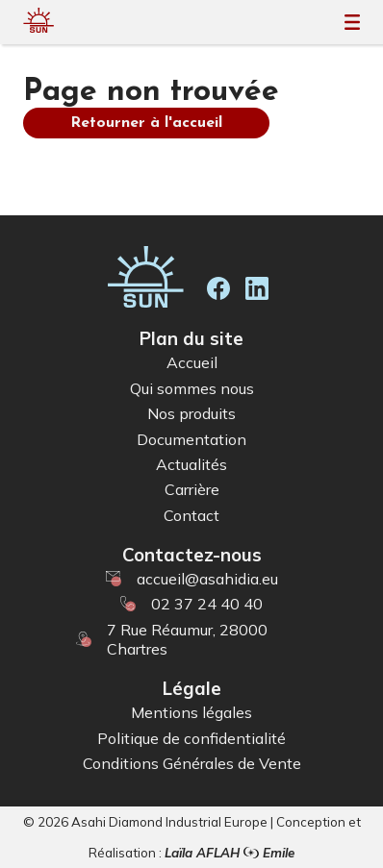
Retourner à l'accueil (146, 123)
